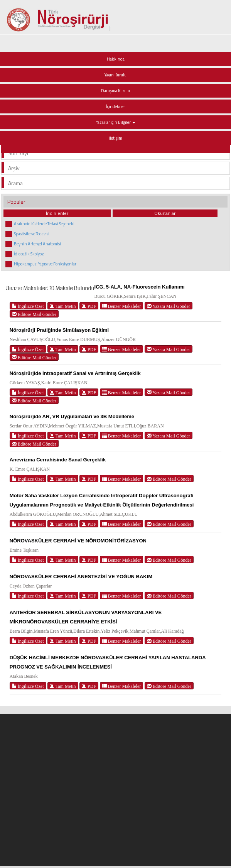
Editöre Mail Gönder (34, 314)
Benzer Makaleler (122, 306)
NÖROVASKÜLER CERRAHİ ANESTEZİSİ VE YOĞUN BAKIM (81, 577)
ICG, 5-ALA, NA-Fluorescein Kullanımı (140, 287)
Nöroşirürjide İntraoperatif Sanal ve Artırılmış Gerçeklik (75, 373)
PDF (89, 306)
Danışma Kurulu (115, 91)
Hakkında (116, 59)
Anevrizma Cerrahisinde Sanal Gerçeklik (58, 460)
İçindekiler (115, 106)
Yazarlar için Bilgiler (116, 122)
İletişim (115, 138)
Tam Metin (63, 306)
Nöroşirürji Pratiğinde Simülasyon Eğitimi (59, 330)
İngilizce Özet (28, 306)
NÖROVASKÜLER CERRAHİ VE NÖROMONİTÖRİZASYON (78, 541)
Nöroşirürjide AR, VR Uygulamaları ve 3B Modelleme (72, 416)
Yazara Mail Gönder (169, 306)
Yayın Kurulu (115, 75)
